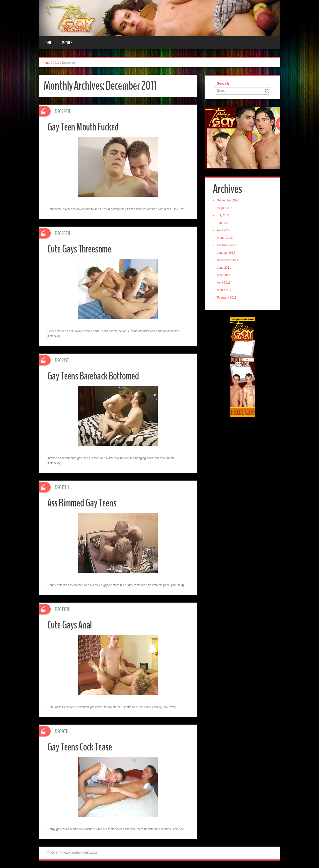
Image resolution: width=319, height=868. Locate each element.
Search (224, 84)
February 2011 (227, 298)
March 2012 (225, 238)
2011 (56, 63)
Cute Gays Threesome (81, 249)
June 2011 (225, 268)
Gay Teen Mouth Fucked (85, 127)
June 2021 (225, 223)
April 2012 (224, 231)
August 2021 (226, 208)
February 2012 (227, 246)
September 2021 (229, 201)
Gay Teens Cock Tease (81, 747)
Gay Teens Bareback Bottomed (96, 376)
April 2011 (224, 283)
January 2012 (227, 253)
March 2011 (225, 291)
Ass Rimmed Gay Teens (83, 503)
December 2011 (228, 261)
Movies (67, 43)
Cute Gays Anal (71, 625)
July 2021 (224, 216)
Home (48, 43)
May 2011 (224, 276)
